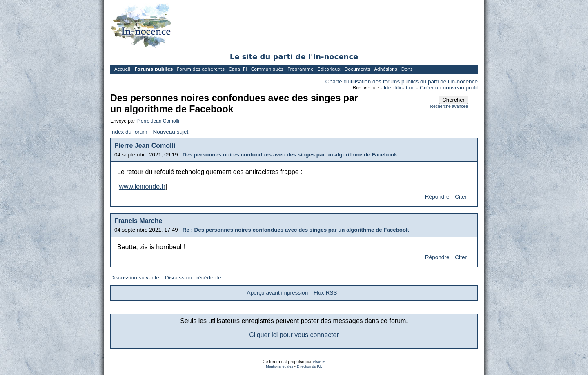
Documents (357, 69)
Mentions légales (279, 366)
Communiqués (267, 69)
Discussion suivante (135, 278)
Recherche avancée (449, 106)
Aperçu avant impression (278, 293)
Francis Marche (138, 221)
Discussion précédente (193, 278)
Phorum (319, 362)
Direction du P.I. (310, 366)
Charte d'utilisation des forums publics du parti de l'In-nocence (402, 81)
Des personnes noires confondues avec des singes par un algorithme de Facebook (290, 155)
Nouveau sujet (170, 132)
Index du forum (129, 132)
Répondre (437, 197)
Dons (407, 69)
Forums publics (154, 69)
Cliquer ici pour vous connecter (294, 335)
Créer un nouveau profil (449, 88)
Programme (301, 69)
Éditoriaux (329, 69)
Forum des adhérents (201, 69)
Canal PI (238, 69)
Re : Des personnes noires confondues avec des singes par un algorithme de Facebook (296, 230)
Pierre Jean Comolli (158, 121)
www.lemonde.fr (142, 186)
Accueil (122, 69)
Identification (399, 88)
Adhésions (385, 69)
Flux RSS (325, 293)
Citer (461, 197)
